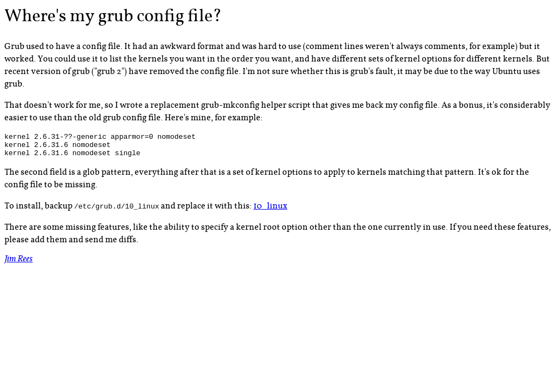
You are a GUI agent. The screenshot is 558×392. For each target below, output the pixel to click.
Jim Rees (19, 265)
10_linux (270, 211)
